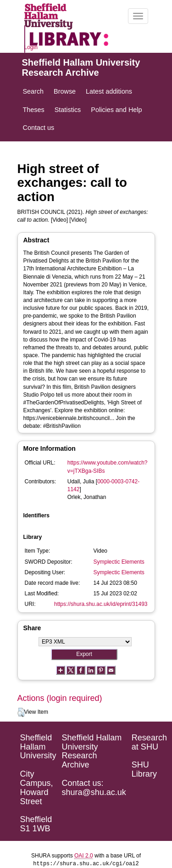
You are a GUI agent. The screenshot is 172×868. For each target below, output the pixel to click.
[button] (21, 712)
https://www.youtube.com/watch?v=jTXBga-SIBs (108, 467)
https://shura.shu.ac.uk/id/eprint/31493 (101, 604)
